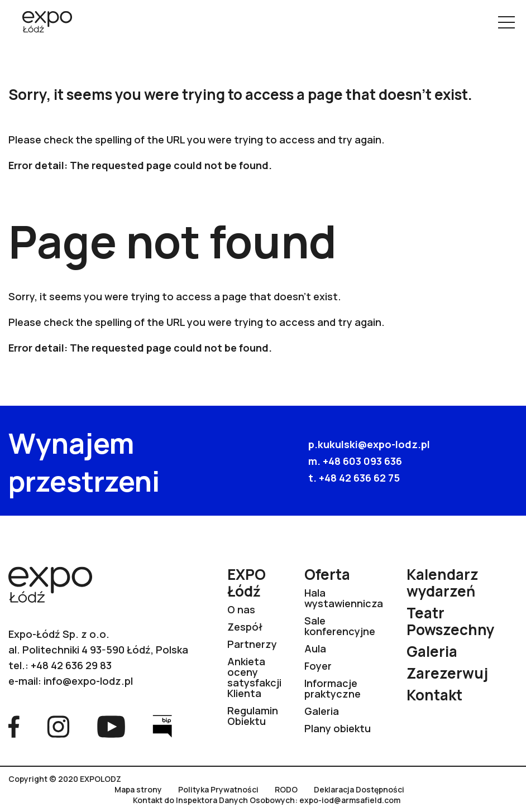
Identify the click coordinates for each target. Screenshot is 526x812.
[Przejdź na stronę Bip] (162, 725)
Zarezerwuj (447, 673)
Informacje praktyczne (333, 688)
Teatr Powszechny (451, 621)
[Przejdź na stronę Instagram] (58, 725)
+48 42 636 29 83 (71, 665)
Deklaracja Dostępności (359, 790)
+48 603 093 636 (362, 461)
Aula (315, 648)
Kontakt (434, 695)
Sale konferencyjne (340, 626)
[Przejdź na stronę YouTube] (111, 725)
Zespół (245, 627)
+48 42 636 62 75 (359, 478)
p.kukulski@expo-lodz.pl (369, 444)
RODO (286, 790)
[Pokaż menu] (506, 22)
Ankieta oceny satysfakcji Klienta (254, 677)
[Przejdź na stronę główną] (43, 23)
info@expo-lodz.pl (88, 681)
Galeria (322, 711)
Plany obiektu (338, 728)
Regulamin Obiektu (253, 716)
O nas (241, 609)
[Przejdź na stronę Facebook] (14, 725)
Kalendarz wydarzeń (443, 583)
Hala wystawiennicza (344, 598)
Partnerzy (252, 644)
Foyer (318, 666)
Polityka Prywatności (218, 790)
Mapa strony (138, 790)
